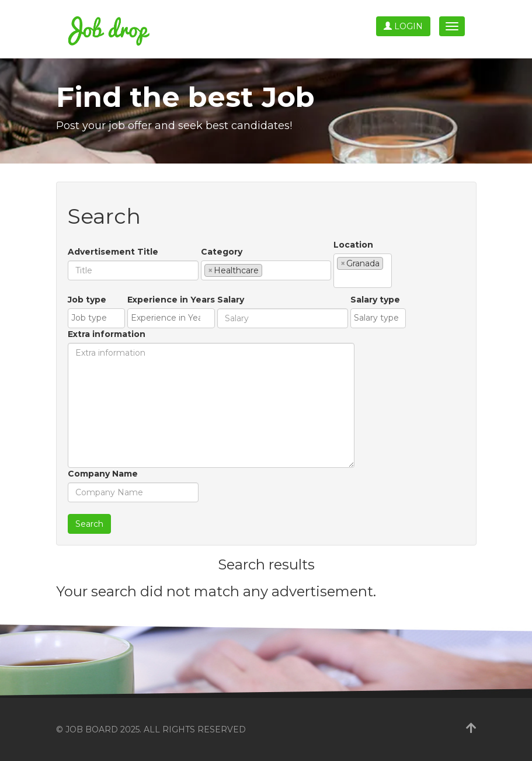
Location (353, 245)
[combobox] (266, 270)
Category (222, 252)
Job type (87, 300)
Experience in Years (171, 300)
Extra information (107, 334)
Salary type (375, 300)
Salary (231, 300)
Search (89, 524)
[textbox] (268, 270)
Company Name (103, 474)
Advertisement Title (113, 252)
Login (403, 26)
